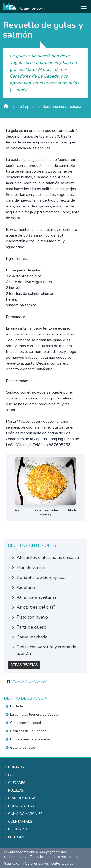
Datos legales (62, 864)
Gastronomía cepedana (62, 107)
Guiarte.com (13, 864)
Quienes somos (37, 864)
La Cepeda (27, 107)
